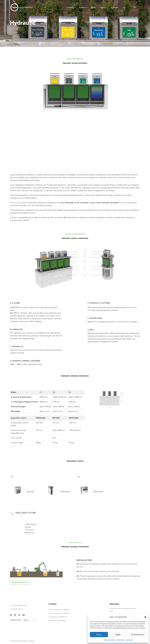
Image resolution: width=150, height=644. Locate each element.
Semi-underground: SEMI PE (59, 610)
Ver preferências (137, 635)
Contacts (115, 7)
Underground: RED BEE (57, 620)
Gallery (103, 7)
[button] (145, 617)
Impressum (129, 640)
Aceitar (99, 635)
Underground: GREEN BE (58, 617)
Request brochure (20, 582)
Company (70, 7)
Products (83, 7)
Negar (118, 635)
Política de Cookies (109, 640)
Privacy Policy (121, 640)
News (93, 7)
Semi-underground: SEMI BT (59, 613)
